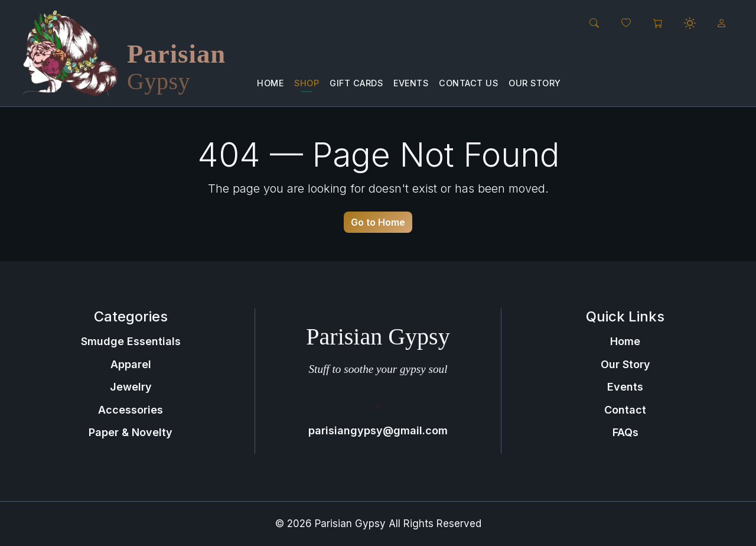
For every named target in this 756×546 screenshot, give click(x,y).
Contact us (468, 83)
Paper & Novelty (131, 432)
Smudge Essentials (131, 341)
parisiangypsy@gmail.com (378, 430)
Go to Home (378, 222)
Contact (625, 410)
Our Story (535, 83)
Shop (307, 83)
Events (411, 83)
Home (270, 83)
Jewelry (131, 387)
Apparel (131, 364)
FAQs (625, 432)
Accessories (131, 410)
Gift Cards (356, 83)
